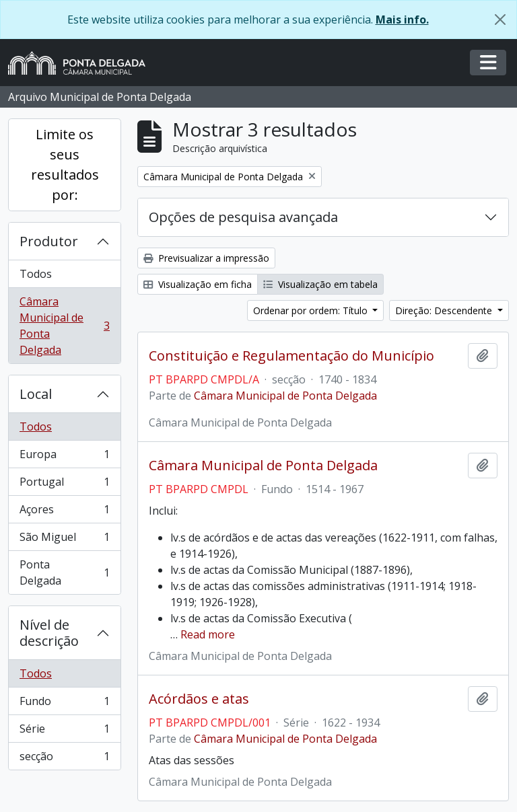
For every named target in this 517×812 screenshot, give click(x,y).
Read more (208, 634)
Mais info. (402, 20)
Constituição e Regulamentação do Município (291, 356)
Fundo (64, 704)
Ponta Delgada (64, 573)
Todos (36, 274)
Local (36, 394)
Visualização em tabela (320, 284)
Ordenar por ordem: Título (312, 310)
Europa (64, 457)
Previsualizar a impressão (206, 258)
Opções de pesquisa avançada (243, 217)
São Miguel (64, 540)
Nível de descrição (49, 633)
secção (64, 759)
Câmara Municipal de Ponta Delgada (64, 326)
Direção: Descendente (445, 310)
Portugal (64, 485)
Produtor (49, 241)
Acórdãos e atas (199, 699)
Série (64, 732)
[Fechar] (500, 20)
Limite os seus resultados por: (65, 164)
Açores (64, 512)
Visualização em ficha (198, 284)
